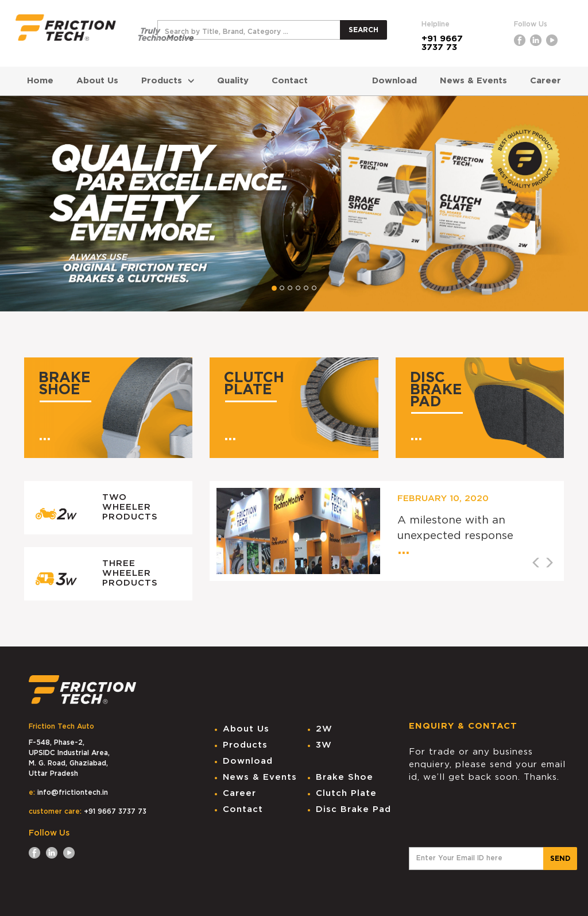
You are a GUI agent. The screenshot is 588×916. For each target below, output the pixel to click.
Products (168, 81)
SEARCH (363, 30)
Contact (290, 81)
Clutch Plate (346, 793)
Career (546, 81)
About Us (97, 81)
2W (324, 729)
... (45, 436)
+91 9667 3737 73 (442, 43)
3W (324, 745)
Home (40, 81)
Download (394, 81)
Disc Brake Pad (353, 809)
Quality (233, 81)
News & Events (473, 81)
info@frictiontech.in (73, 792)
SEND (560, 859)
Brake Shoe (345, 777)
